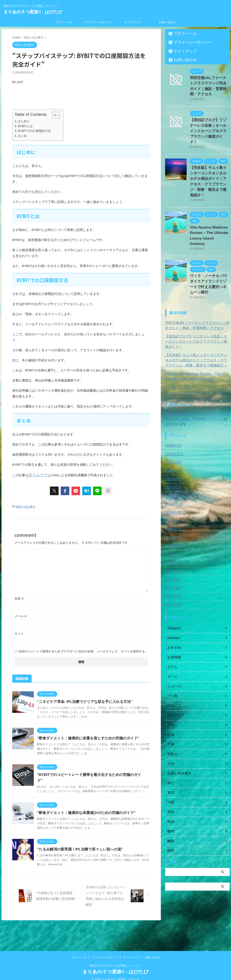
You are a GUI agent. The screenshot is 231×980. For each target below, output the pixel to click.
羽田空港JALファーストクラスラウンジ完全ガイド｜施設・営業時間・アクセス (209, 82)
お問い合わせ (167, 22)
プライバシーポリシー (98, 22)
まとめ (22, 136)
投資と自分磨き (26, 506)
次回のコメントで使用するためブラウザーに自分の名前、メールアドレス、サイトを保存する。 (83, 650)
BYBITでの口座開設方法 (34, 131)
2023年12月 (173, 494)
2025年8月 (172, 418)
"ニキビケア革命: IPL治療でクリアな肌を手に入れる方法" (93, 700)
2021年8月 (172, 544)
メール (21, 615)
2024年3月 (172, 469)
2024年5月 (172, 460)
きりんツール (38, 475)
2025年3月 (172, 435)
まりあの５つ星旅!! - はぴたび (33, 12)
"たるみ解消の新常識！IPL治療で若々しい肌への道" (88, 866)
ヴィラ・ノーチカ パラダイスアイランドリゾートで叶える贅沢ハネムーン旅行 (209, 249)
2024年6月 (172, 452)
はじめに (24, 121)
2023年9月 (172, 502)
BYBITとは (25, 126)
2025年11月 (173, 410)
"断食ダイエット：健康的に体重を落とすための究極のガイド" (96, 741)
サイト (19, 632)
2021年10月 (173, 527)
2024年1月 (172, 485)
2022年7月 (172, 511)
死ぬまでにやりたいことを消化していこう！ (115, 960)
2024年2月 (172, 477)
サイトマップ (133, 22)
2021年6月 (172, 553)
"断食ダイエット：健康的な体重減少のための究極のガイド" (94, 825)
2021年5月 (172, 561)
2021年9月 (172, 536)
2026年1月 (172, 402)
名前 (19, 597)
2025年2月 (172, 444)
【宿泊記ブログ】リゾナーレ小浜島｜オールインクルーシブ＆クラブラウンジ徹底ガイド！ (197, 300)
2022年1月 (172, 519)
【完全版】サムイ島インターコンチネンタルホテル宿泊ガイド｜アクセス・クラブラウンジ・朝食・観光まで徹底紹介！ (209, 162)
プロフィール (64, 22)
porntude (221, 375)
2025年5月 (172, 427)
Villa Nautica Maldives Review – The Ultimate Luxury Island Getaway (207, 208)
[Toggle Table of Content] (54, 115)
